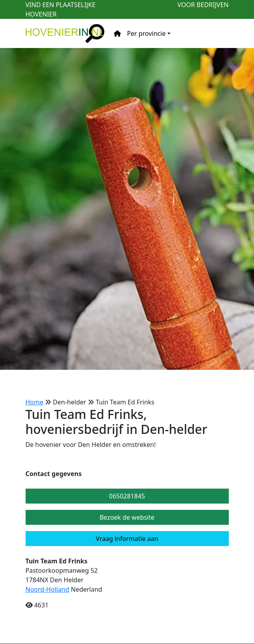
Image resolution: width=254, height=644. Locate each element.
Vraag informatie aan (127, 539)
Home (35, 402)
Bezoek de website (127, 517)
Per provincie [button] (146, 33)
